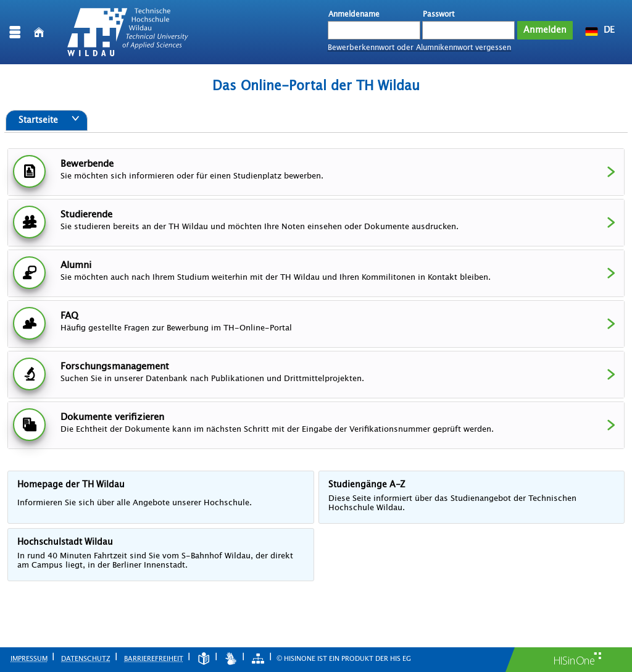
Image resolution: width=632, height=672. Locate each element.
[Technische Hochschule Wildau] (128, 32)
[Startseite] (39, 32)
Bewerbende (316, 170)
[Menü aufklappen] (15, 32)
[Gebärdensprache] (231, 659)
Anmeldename (354, 14)
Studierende (316, 221)
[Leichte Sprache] (204, 659)
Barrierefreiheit (154, 659)
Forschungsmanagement (316, 373)
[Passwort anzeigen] (507, 30)
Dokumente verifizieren (316, 423)
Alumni (316, 271)
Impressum (29, 659)
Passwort (439, 14)
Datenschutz (86, 659)
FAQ (316, 322)
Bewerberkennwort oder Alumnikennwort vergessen (419, 48)
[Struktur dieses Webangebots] (258, 659)
